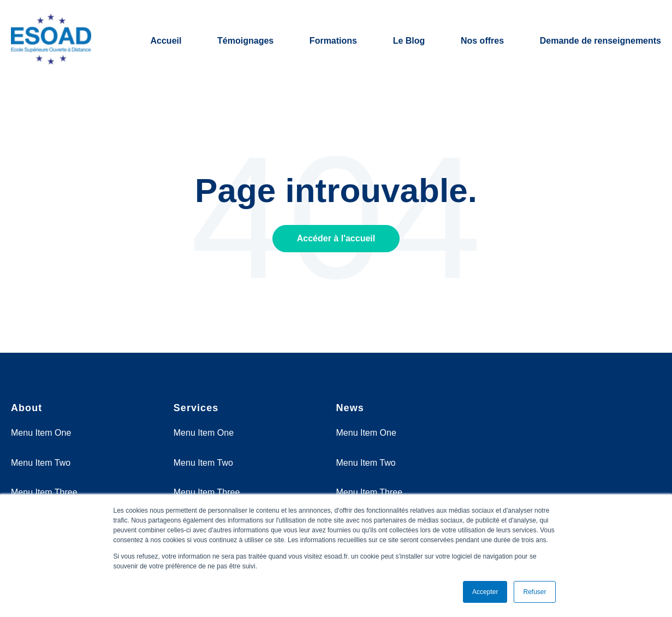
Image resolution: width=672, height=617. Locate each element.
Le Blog (409, 41)
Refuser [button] (534, 592)
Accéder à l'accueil (336, 238)
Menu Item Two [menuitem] (41, 463)
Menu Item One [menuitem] (41, 433)
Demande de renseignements (600, 41)
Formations (333, 41)
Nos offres (482, 41)
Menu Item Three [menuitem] (44, 492)
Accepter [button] (485, 592)
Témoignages (245, 41)
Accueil (166, 41)
